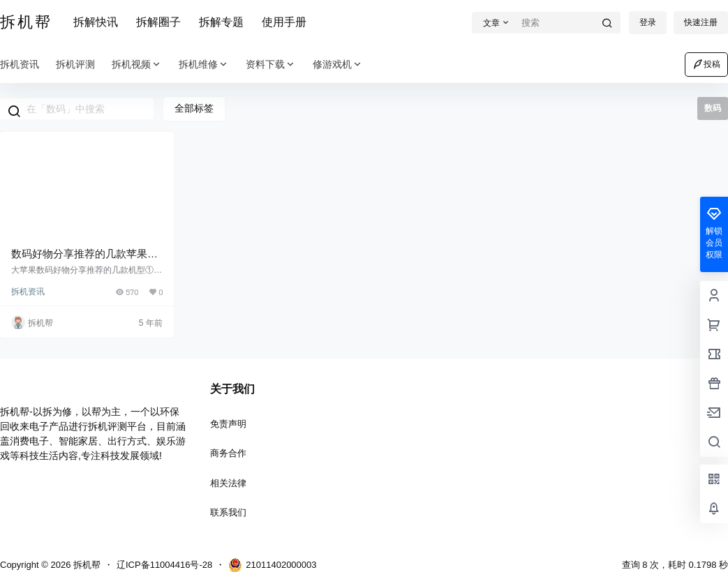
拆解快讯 (96, 22)
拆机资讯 (28, 292)
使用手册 (284, 22)
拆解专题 (221, 22)
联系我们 (228, 512)
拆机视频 (137, 65)
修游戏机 (338, 65)
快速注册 (701, 22)
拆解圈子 (158, 22)
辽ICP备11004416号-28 (164, 565)
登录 (648, 22)
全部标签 (194, 108)
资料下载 (271, 65)
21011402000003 (272, 565)
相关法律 (228, 483)
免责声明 (228, 424)
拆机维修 (204, 65)
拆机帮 (86, 565)
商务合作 (228, 453)
